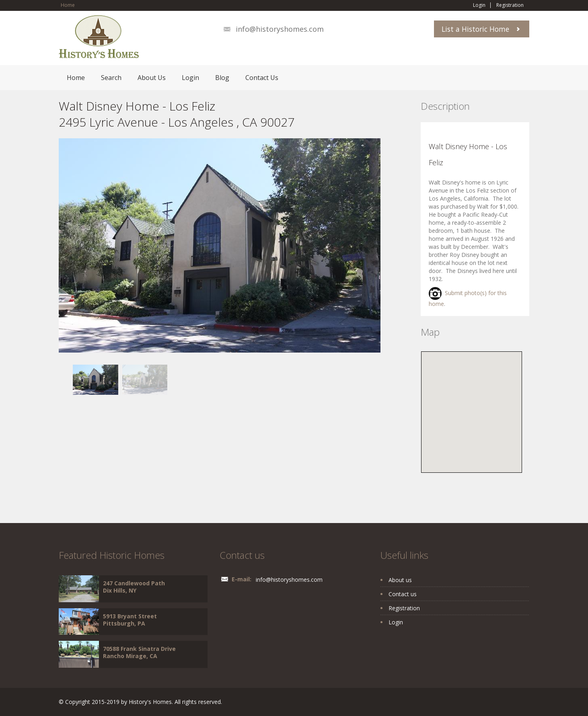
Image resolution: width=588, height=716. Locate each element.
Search (111, 78)
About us (400, 580)
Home (68, 5)
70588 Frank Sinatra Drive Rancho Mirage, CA (139, 652)
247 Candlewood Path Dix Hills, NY (134, 587)
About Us (152, 78)
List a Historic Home (475, 29)
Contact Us (262, 78)
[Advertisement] (123, 451)
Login (479, 5)
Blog (222, 78)
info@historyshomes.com (280, 29)
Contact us (403, 594)
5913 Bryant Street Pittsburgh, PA (130, 620)
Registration (510, 5)
